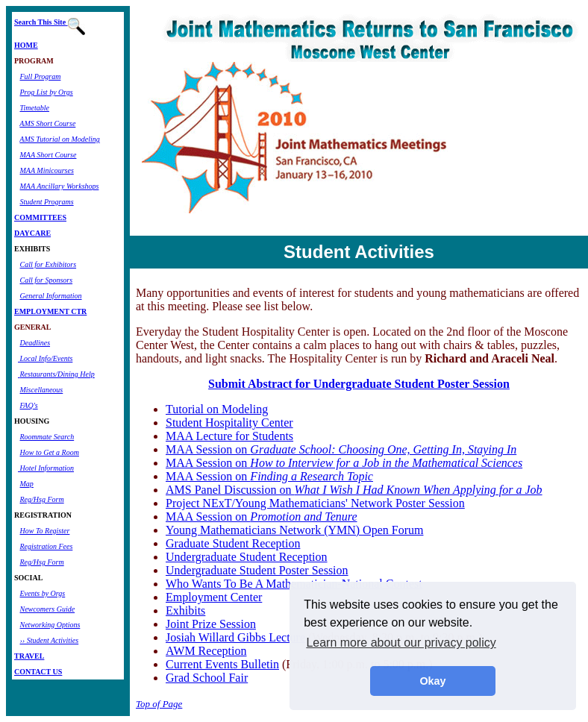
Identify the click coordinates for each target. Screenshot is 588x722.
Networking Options (50, 625)
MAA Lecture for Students (229, 436)
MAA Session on (341, 449)
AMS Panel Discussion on (354, 490)
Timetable (35, 108)
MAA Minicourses (47, 170)
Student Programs (47, 202)
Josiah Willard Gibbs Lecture (235, 637)
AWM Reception (206, 651)
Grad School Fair (207, 678)
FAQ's (29, 405)
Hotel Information (46, 468)
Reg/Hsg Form (42, 499)
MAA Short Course (49, 155)
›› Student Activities (50, 640)
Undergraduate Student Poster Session (257, 570)
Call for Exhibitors (49, 264)
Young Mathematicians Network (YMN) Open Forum (294, 530)
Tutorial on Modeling (217, 409)
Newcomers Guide (48, 609)
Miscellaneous (42, 390)
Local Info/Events (45, 358)
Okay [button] (432, 681)
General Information (51, 296)
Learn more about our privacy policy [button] (401, 643)
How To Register (45, 531)
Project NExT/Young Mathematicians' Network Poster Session (315, 503)
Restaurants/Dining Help (57, 374)
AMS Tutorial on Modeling (60, 139)
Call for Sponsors (47, 280)
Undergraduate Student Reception (247, 557)
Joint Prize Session (211, 624)
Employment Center (214, 597)
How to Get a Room (50, 452)
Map (27, 484)
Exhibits (185, 610)
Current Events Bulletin (222, 664)
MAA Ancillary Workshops (60, 186)
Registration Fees (47, 546)
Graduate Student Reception (233, 543)
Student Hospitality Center (229, 423)
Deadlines (35, 343)
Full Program (41, 76)
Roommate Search (47, 437)
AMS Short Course (47, 123)
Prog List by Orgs (47, 92)
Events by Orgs (43, 593)
